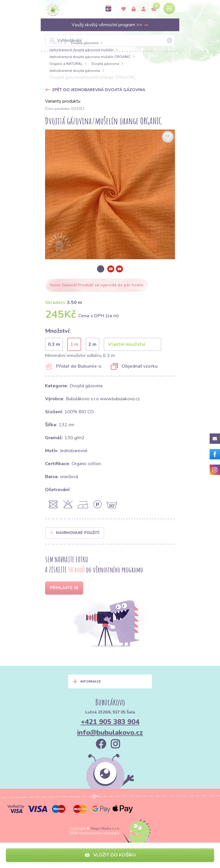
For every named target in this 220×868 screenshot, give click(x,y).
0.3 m (54, 344)
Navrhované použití (75, 533)
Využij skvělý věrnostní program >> (110, 25)
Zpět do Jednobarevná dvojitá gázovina (99, 90)
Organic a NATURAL (66, 64)
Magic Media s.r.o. (105, 828)
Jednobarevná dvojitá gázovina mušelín (81, 50)
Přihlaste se (64, 588)
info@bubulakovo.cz (110, 732)
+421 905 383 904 (110, 722)
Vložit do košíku (110, 855)
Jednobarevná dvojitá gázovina (75, 71)
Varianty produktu (63, 101)
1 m (74, 344)
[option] (110, 194)
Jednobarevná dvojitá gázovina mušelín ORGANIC (90, 57)
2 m (92, 344)
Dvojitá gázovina (85, 43)
